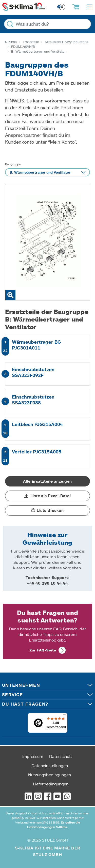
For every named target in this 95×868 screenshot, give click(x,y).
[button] (48, 496)
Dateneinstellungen (50, 765)
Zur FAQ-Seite (43, 650)
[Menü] (64, 716)
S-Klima (11, 42)
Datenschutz (61, 756)
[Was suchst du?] (48, 24)
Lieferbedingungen (51, 784)
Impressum (33, 756)
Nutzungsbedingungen (50, 775)
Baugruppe (13, 164)
